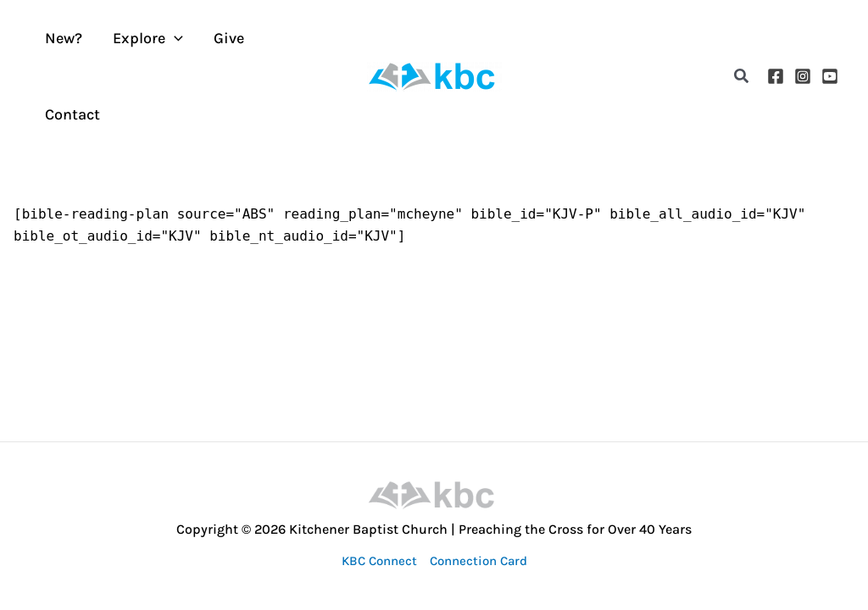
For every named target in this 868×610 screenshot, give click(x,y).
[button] (742, 77)
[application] (174, 38)
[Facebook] (776, 76)
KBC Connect (379, 561)
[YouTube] (830, 76)
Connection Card (479, 561)
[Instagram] (803, 76)
